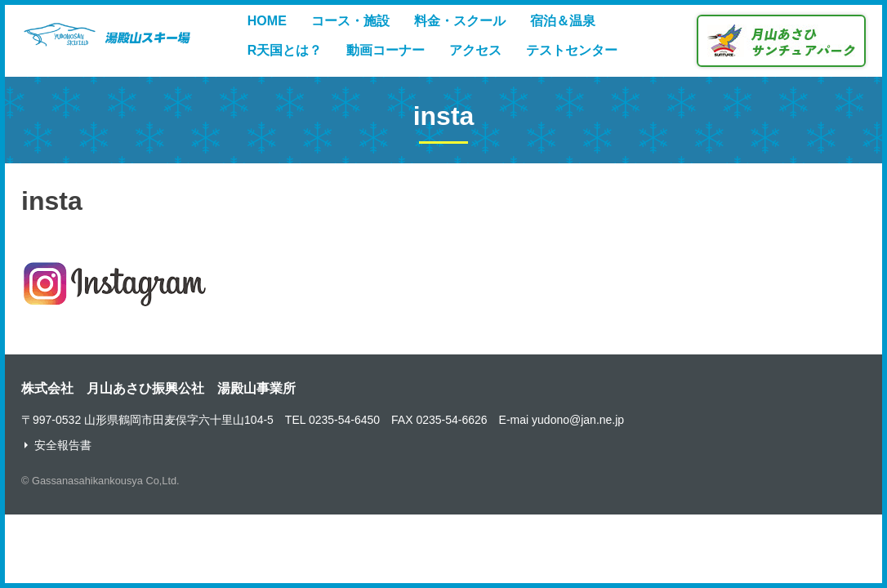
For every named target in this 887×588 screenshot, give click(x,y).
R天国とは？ (285, 50)
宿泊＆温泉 (563, 21)
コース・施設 (350, 21)
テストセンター (572, 50)
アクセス (475, 50)
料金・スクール (460, 21)
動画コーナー (386, 50)
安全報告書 (63, 445)
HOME (267, 21)
